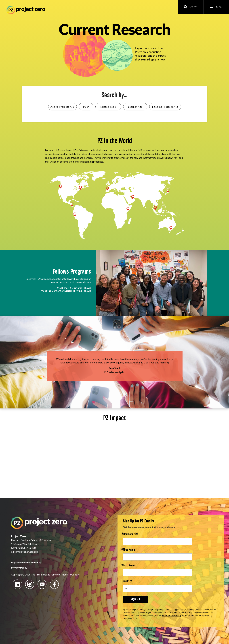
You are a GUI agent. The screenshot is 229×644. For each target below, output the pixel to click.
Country (127, 581)
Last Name (129, 566)
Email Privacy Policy (172, 615)
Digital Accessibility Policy (26, 562)
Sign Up (135, 599)
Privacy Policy (19, 568)
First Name (129, 550)
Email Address (131, 534)
